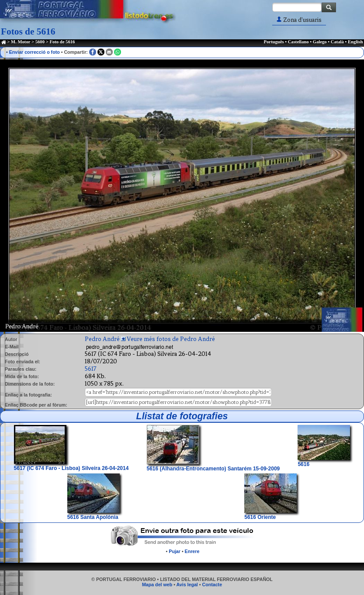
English (355, 42)
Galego (320, 42)
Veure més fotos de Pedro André (171, 339)
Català (337, 42)
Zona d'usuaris (299, 20)
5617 (91, 369)
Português (274, 42)
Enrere (192, 551)
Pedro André (102, 339)
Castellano (298, 42)
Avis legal (187, 585)
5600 (40, 42)
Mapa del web (157, 585)
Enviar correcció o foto (35, 52)
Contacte (212, 585)
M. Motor (21, 42)
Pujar (175, 551)
